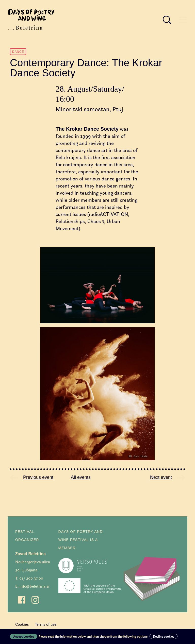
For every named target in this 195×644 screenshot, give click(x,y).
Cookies (22, 624)
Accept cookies (24, 636)
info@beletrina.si (34, 586)
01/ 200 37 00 (31, 578)
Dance (18, 52)
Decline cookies (164, 636)
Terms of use (46, 624)
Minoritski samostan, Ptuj (89, 109)
